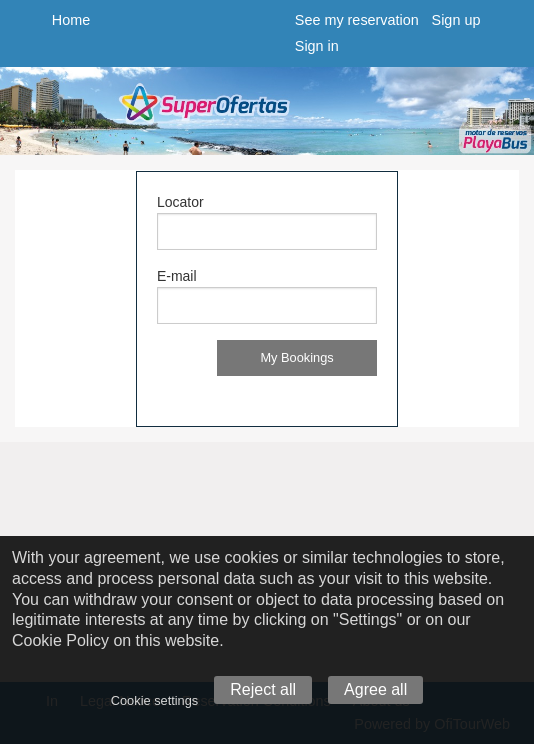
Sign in (317, 46)
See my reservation (357, 20)
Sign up (456, 20)
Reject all (263, 689)
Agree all (375, 689)
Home (71, 20)
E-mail (177, 276)
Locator (180, 202)
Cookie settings (155, 700)
